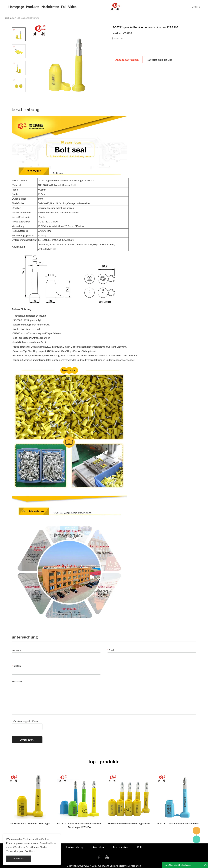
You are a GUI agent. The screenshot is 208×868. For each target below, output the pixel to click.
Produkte (33, 7)
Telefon (16, 666)
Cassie (196, 839)
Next (19, 96)
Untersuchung (75, 847)
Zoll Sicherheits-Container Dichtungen (30, 823)
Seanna (196, 831)
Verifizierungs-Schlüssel (25, 721)
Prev (19, 23)
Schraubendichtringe (28, 18)
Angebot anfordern (127, 60)
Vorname (17, 650)
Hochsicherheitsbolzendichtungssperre (129, 823)
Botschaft (17, 681)
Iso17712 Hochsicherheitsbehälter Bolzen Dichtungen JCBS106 (79, 825)
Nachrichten (50, 7)
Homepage (16, 7)
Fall (64, 7)
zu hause (10, 18)
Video (72, 7)
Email (111, 650)
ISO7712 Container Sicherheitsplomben (178, 823)
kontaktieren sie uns (160, 60)
